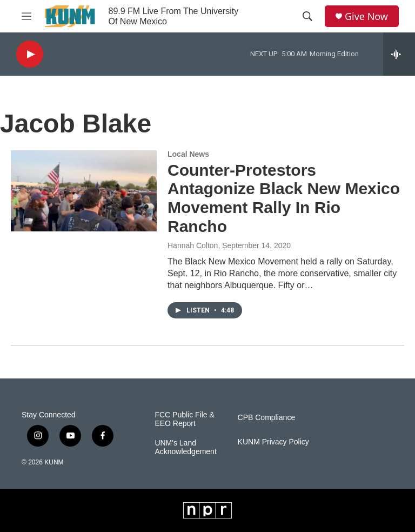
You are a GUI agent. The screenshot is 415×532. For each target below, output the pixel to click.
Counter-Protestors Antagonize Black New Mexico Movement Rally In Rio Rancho (284, 198)
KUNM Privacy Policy (273, 442)
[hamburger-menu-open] (26, 16)
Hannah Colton (193, 245)
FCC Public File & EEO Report (184, 419)
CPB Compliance (267, 418)
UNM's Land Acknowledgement (185, 447)
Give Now (366, 16)
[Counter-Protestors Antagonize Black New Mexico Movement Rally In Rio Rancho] (84, 191)
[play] (30, 54)
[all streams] (399, 54)
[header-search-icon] (307, 16)
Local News (188, 154)
